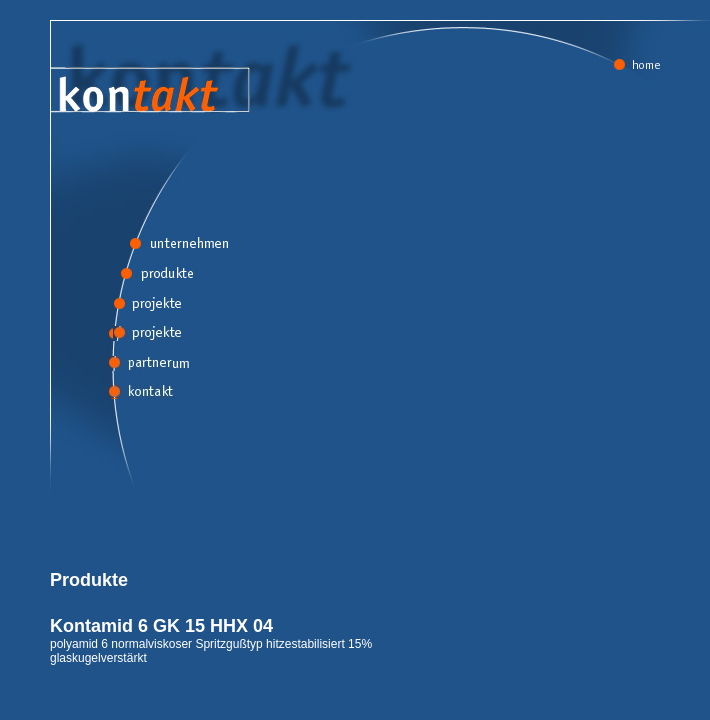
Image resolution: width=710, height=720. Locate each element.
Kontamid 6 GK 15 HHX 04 (161, 626)
